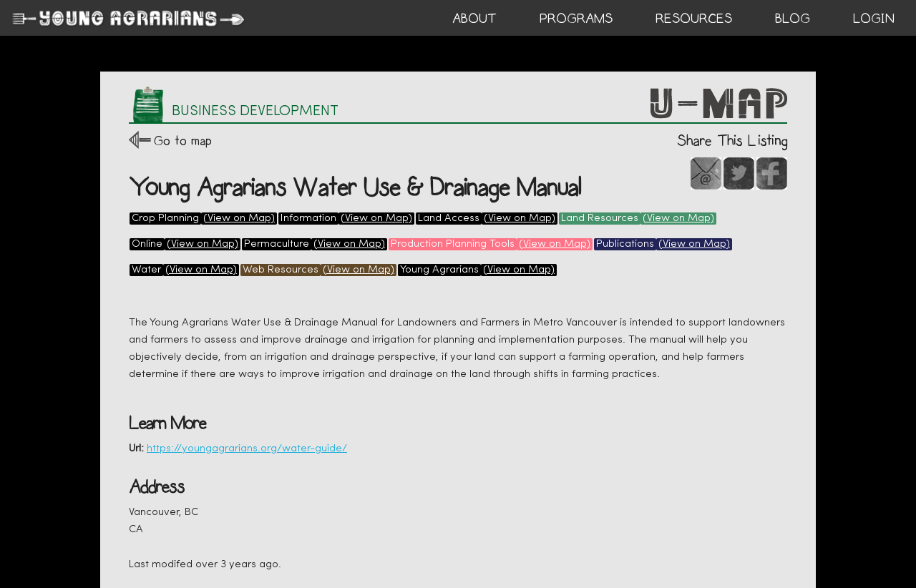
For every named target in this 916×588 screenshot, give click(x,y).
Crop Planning (165, 219)
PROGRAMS (576, 19)
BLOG (793, 19)
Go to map (183, 141)
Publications (625, 244)
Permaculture (277, 244)
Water (146, 270)
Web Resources (281, 270)
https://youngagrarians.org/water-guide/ (247, 449)
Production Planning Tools (453, 244)
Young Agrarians (439, 270)
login (874, 19)
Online (147, 244)
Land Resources (600, 219)
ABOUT (474, 19)
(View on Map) (239, 219)
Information (308, 219)
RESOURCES (694, 19)
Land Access (449, 219)
